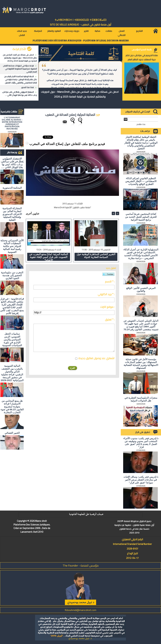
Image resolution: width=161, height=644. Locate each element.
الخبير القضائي (12, 433)
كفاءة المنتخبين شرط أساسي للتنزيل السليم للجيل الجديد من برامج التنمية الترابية (141, 217)
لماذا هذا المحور (28, 87)
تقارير (86, 31)
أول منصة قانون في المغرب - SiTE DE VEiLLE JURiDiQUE (81, 25)
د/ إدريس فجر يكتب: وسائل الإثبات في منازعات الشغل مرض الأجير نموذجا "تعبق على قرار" (141, 480)
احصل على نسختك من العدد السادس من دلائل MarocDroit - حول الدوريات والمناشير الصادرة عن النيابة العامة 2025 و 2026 (20, 58)
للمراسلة (38, 31)
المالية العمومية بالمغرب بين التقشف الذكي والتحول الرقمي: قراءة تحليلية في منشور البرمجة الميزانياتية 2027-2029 (12, 373)
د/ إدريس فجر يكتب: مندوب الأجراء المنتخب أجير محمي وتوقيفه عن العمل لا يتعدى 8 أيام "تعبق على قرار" (141, 443)
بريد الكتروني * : (106, 294)
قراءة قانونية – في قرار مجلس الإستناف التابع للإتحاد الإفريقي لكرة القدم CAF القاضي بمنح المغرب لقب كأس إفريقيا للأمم (12, 306)
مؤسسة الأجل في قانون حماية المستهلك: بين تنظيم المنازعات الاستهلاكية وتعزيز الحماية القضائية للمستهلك (141, 364)
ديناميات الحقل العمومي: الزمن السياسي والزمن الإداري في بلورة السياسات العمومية (12, 339)
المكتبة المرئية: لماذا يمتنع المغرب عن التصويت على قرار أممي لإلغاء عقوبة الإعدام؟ (49, 257)
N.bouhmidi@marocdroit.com (80, 610)
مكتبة (97, 31)
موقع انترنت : (107, 307)
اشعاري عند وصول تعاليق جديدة (96, 358)
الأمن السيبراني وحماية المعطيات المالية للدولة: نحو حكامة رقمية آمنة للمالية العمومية (12, 246)
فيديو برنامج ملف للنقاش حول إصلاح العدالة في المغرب (67, 144)
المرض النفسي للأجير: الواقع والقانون (141, 289)
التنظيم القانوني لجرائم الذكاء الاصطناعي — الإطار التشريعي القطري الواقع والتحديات (141, 181)
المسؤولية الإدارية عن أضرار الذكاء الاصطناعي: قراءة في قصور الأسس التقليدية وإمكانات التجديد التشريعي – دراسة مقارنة (141, 254)
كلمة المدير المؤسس (142, 50)
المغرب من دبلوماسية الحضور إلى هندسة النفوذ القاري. (12, 275)
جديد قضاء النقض (22, 33)
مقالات (109, 31)
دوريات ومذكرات (72, 31)
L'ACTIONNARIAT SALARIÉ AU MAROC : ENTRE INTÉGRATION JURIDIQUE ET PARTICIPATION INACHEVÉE (12, 123)
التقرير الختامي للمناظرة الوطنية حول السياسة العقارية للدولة (96, 256)
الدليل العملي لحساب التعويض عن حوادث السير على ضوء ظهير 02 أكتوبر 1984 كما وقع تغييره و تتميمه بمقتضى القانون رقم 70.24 (141, 325)
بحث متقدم (141, 124)
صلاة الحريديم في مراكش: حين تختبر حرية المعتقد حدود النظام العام (142, 57)
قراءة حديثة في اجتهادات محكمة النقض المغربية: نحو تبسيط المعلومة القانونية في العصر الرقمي (20, 69)
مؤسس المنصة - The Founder (81, 565)
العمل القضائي (122, 33)
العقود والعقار (54, 31)
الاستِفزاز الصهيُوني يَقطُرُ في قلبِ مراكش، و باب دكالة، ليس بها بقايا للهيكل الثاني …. (19, 94)
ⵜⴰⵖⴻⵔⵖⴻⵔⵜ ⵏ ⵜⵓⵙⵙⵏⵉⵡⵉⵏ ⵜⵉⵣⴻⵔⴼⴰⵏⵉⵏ (80, 20)
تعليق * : (110, 320)
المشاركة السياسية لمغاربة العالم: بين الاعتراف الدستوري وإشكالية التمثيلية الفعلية (12, 214)
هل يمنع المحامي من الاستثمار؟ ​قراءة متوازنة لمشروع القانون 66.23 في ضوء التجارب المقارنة (12, 407)
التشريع (139, 31)
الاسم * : (110, 281)
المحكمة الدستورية (12, 188)
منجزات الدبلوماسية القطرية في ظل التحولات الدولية (141, 399)
